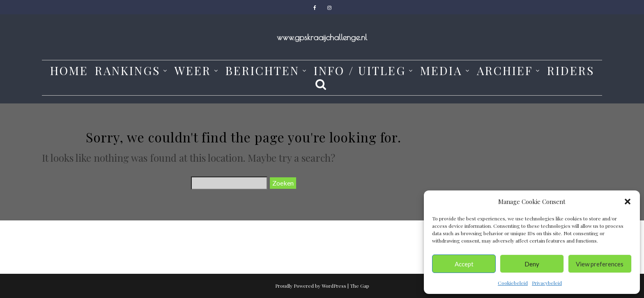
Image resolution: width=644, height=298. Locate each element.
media (441, 71)
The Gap (360, 286)
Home (69, 71)
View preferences (600, 264)
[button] (628, 202)
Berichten (262, 71)
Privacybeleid (547, 283)
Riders (571, 71)
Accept (464, 264)
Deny (532, 264)
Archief (505, 71)
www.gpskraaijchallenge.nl (322, 37)
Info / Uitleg (360, 71)
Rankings (128, 71)
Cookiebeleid (513, 283)
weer (193, 71)
